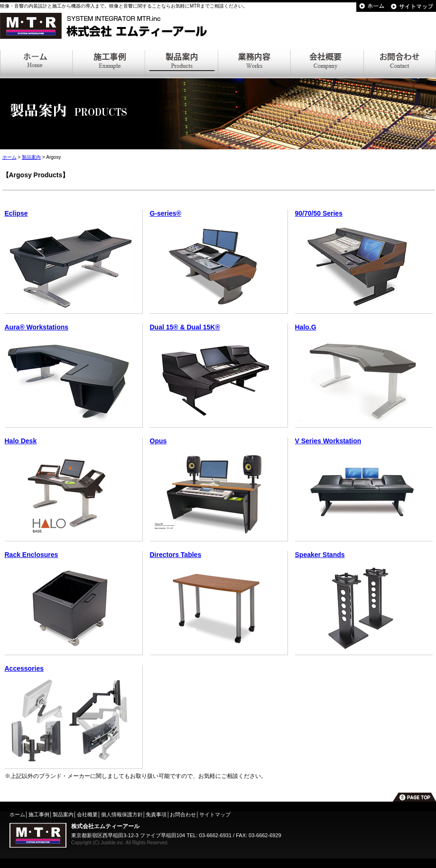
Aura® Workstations (37, 327)
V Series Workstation (328, 441)
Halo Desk (21, 441)
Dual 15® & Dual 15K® (185, 327)
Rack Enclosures (32, 555)
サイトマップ (215, 814)
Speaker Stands (320, 555)
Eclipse (16, 213)
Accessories (24, 668)
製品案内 (31, 157)
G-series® (166, 213)
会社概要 (87, 814)
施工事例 (39, 814)
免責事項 (156, 814)
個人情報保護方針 (122, 814)
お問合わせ (183, 814)
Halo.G (306, 327)
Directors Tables (176, 555)
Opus (158, 441)
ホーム (9, 157)
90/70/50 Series (319, 213)
